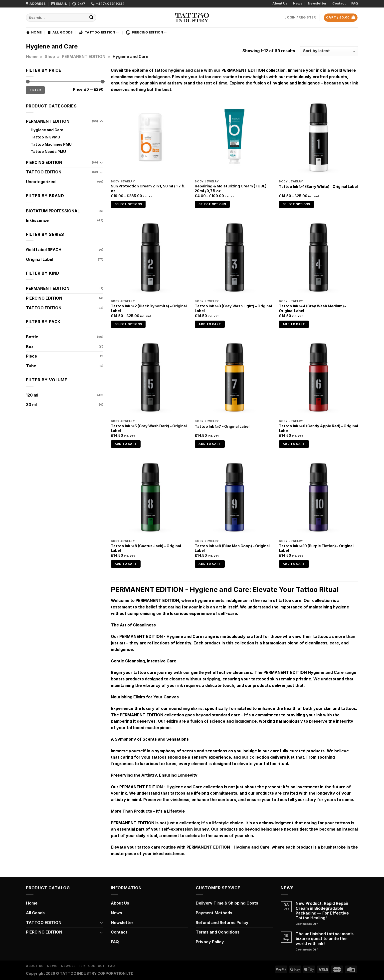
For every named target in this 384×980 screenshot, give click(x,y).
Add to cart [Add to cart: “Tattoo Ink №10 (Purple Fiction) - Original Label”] (294, 564)
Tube (31, 366)
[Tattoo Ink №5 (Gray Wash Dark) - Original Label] (150, 377)
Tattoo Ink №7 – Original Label (222, 426)
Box (30, 347)
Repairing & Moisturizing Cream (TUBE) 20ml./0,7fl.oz (231, 188)
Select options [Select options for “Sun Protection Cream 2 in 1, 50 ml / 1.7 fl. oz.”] (128, 204)
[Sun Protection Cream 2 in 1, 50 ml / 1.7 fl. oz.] (150, 138)
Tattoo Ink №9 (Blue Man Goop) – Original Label (232, 548)
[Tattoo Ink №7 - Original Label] (234, 377)
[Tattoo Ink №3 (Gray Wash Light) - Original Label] (234, 257)
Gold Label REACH (44, 250)
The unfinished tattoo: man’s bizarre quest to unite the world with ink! (325, 939)
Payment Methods (214, 913)
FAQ (355, 3)
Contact (339, 3)
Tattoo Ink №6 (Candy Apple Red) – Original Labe (318, 428)
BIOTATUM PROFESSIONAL (53, 211)
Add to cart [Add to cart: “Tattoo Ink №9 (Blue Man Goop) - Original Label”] (210, 564)
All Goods (60, 32)
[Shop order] (329, 51)
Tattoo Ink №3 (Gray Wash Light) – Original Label (233, 308)
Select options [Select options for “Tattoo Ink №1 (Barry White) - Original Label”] (296, 204)
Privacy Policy (210, 942)
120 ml (32, 395)
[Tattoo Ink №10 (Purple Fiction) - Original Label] (318, 497)
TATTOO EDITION (98, 32)
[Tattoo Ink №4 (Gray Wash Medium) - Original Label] (318, 257)
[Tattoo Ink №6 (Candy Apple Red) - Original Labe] (318, 377)
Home (34, 32)
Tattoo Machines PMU (51, 144)
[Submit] (92, 18)
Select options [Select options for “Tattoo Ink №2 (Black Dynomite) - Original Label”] (128, 324)
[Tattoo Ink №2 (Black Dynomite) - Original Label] (150, 257)
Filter (35, 90)
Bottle (32, 337)
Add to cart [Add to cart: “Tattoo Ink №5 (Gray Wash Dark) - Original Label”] (126, 444)
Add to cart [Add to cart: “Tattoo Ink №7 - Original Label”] (210, 444)
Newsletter (317, 3)
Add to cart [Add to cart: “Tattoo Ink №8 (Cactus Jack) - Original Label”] (126, 564)
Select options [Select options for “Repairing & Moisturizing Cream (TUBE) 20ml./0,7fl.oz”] (212, 204)
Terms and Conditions (218, 932)
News (298, 3)
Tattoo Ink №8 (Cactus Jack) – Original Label (146, 548)
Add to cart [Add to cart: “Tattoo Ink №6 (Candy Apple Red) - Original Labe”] (294, 444)
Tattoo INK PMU (45, 137)
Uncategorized (41, 182)
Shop (50, 56)
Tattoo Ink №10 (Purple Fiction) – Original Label (316, 548)
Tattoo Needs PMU (48, 152)
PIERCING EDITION (146, 32)
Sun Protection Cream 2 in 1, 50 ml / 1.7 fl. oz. (148, 188)
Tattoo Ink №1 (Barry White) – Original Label (318, 187)
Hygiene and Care (47, 130)
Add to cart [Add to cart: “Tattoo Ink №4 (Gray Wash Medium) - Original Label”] (294, 324)
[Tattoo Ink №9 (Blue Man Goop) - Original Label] (234, 497)
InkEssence (37, 220)
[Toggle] (101, 121)
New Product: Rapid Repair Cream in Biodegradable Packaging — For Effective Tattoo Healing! (322, 911)
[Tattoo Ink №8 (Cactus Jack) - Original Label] (150, 497)
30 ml (31, 405)
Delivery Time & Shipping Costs (227, 903)
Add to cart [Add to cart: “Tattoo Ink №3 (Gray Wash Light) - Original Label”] (210, 324)
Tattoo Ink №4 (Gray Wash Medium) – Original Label (312, 308)
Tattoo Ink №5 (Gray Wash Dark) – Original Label (149, 428)
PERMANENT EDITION (84, 56)
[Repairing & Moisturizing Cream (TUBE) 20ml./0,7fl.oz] (234, 138)
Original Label (40, 259)
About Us (280, 3)
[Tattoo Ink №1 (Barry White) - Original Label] (318, 138)
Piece (31, 356)
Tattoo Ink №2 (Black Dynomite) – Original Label (149, 308)
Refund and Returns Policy (222, 923)
